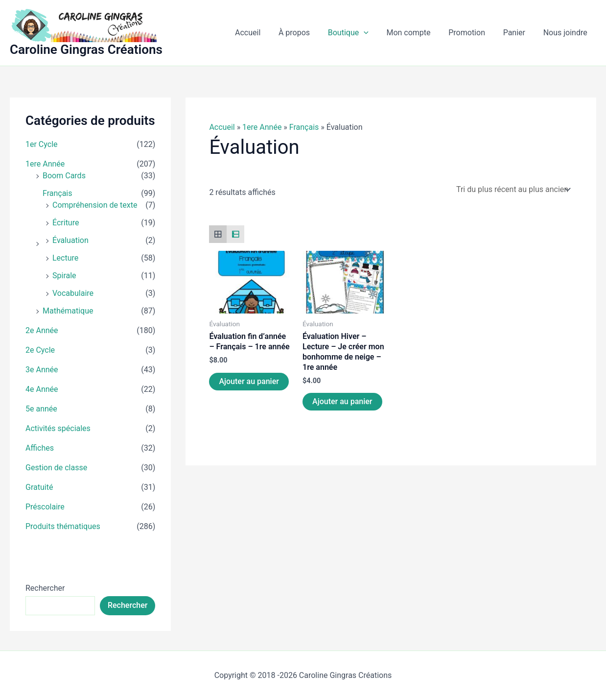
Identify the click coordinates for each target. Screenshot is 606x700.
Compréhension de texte (95, 205)
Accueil (222, 127)
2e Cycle (40, 350)
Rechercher (45, 588)
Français (58, 193)
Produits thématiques (63, 526)
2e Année (42, 330)
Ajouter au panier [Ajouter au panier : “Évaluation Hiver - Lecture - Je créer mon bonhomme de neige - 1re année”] (342, 401)
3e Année (42, 370)
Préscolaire (45, 507)
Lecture (65, 258)
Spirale (64, 276)
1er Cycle (42, 144)
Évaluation (70, 240)
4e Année (42, 389)
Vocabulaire (73, 293)
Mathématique (68, 311)
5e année (41, 409)
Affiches (40, 448)
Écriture (66, 223)
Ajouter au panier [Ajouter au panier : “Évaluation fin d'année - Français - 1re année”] (249, 381)
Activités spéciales (58, 428)
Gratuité (39, 487)
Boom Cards (64, 176)
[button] (374, 33)
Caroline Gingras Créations (86, 49)
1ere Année (45, 164)
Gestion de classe (56, 468)
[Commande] (513, 189)
